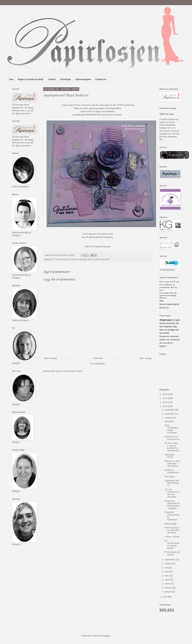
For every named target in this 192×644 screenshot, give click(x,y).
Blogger (106, 636)
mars (168, 584)
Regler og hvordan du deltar (31, 79)
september (170, 560)
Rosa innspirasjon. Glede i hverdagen (172, 429)
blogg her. (109, 237)
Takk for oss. (167, 114)
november (170, 414)
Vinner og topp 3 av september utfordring (172, 530)
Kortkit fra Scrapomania (172, 471)
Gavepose (169, 421)
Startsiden (98, 358)
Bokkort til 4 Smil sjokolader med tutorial (172, 464)
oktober (169, 418)
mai (167, 576)
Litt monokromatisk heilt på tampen (172, 544)
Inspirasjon (83, 259)
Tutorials (52, 79)
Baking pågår (171, 524)
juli (167, 568)
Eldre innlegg (145, 358)
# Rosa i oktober (172, 537)
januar (168, 592)
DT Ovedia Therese (61, 259)
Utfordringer (66, 79)
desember (170, 410)
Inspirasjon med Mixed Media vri (172, 483)
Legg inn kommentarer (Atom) (69, 371)
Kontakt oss (101, 79)
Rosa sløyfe (104, 259)
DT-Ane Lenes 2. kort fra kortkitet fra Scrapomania (172, 447)
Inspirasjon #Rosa (170, 456)
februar (169, 588)
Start (11, 79)
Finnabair (73, 259)
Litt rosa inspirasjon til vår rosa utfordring (172, 493)
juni (167, 572)
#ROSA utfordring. (125, 105)
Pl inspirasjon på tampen (172, 553)
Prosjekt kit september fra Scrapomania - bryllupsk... (172, 505)
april (167, 580)
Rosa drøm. (170, 477)
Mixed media (93, 259)
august (168, 564)
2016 (165, 402)
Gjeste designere (83, 79)
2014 (165, 597)
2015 (165, 406)
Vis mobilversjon (98, 364)
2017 (165, 398)
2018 (165, 394)
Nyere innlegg (50, 358)
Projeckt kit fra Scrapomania (172, 438)
